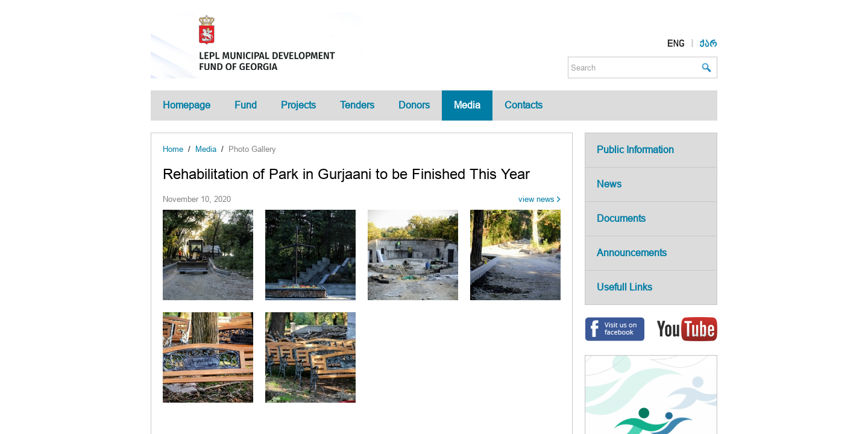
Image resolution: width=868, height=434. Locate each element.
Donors (414, 105)
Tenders (357, 105)
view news (536, 199)
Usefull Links (624, 287)
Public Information (635, 150)
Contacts (524, 105)
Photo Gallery (252, 149)
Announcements (632, 253)
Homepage (187, 105)
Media (467, 105)
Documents (621, 219)
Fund (246, 105)
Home (173, 149)
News (609, 184)
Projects (298, 105)
